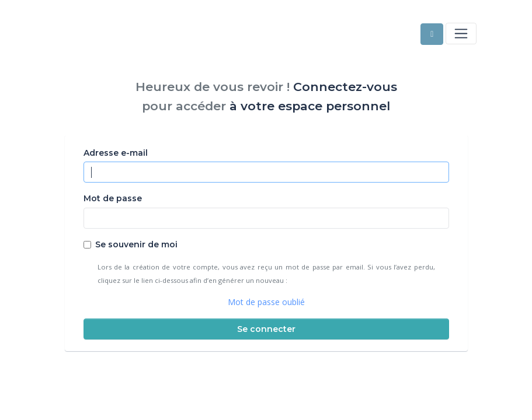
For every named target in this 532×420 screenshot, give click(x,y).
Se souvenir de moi (136, 244)
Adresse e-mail (116, 153)
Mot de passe (113, 198)
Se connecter (266, 329)
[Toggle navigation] (461, 33)
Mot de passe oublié (266, 302)
